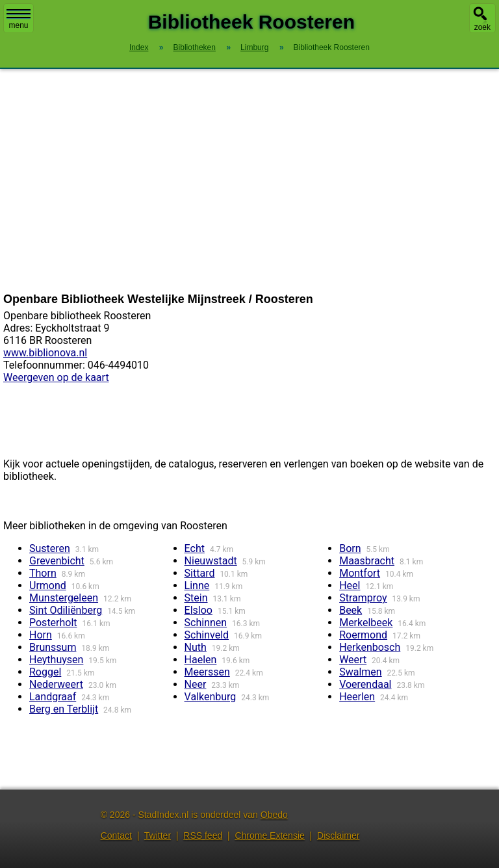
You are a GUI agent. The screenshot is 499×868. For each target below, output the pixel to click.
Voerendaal (365, 684)
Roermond (363, 635)
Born (350, 548)
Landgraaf (53, 697)
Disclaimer (338, 835)
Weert (353, 660)
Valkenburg (211, 697)
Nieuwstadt (211, 561)
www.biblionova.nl (45, 353)
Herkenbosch (370, 647)
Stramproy (363, 598)
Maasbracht (367, 561)
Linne (197, 585)
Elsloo (198, 610)
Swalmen (360, 672)
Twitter (158, 835)
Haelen (201, 660)
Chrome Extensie (269, 835)
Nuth (196, 647)
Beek (351, 610)
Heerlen (357, 697)
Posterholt (53, 623)
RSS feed (203, 835)
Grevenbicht (57, 561)
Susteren (50, 548)
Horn (41, 635)
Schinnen (206, 623)
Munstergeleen (64, 598)
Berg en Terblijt (64, 709)
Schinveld (207, 635)
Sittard (200, 573)
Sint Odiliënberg (66, 610)
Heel (350, 585)
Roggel (45, 672)
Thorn (43, 573)
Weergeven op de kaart (56, 377)
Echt (195, 548)
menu (19, 20)
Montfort (360, 573)
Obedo (274, 815)
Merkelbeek (366, 623)
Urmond (48, 585)
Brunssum (53, 647)
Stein (196, 598)
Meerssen (207, 672)
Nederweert (56, 684)
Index (139, 47)
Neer (196, 684)
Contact (116, 835)
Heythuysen (56, 660)
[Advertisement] (249, 181)
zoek (482, 27)
